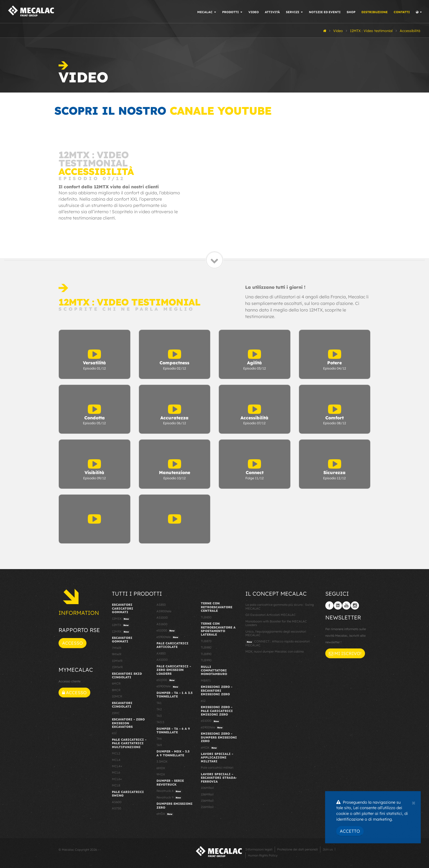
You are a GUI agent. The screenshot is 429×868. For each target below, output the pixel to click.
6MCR (116, 684)
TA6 (159, 739)
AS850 (161, 605)
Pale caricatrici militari (217, 768)
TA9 (159, 745)
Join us (328, 849)
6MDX (161, 768)
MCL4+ (117, 766)
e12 (114, 733)
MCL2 (116, 753)
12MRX (121, 632)
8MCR (116, 690)
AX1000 (162, 660)
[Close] (414, 802)
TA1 (159, 703)
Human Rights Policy (263, 855)
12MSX (121, 619)
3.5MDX (162, 762)
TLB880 (206, 647)
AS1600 (162, 624)
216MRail (207, 807)
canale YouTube (221, 111)
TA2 (159, 709)
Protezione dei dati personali (298, 849)
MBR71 (206, 680)
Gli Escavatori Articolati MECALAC (271, 615)
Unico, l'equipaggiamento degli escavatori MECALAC (276, 633)
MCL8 (116, 785)
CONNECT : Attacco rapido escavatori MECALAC (278, 643)
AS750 (117, 808)
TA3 (159, 716)
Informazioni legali (259, 849)
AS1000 (162, 618)
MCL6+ (117, 779)
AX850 (161, 653)
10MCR (117, 696)
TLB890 (206, 654)
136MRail (207, 794)
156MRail (207, 801)
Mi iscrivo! (345, 653)
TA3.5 (160, 722)
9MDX (161, 774)
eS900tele (168, 637)
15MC (116, 713)
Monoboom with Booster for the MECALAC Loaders (276, 623)
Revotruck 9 (169, 798)
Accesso (73, 643)
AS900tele (164, 611)
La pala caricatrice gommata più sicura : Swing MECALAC (280, 606)
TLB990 (206, 660)
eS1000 (166, 631)
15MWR (117, 667)
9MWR (117, 654)
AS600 (117, 802)
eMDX (165, 814)
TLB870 (206, 641)
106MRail (207, 788)
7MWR (117, 648)
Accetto (350, 831)
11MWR (117, 661)
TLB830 (206, 617)
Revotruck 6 (169, 791)
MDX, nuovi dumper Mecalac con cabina (275, 651)
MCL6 (116, 772)
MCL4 (116, 760)
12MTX (121, 625)
